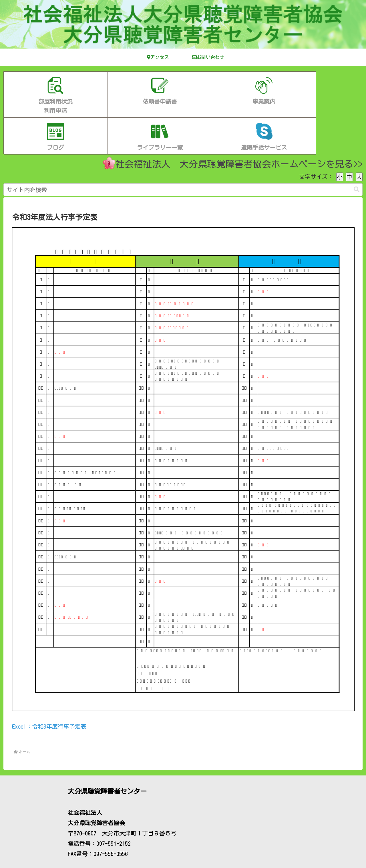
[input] (183, 154)
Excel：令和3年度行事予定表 (49, 690)
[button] (357, 154)
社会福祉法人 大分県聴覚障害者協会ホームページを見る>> (233, 127)
